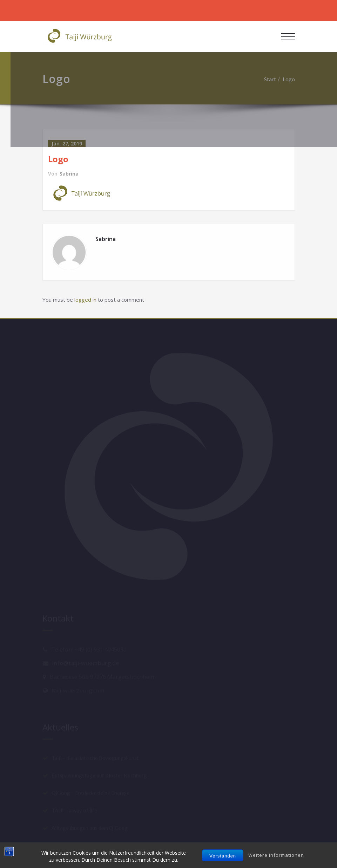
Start (273, 79)
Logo (292, 79)
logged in (85, 300)
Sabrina (69, 174)
